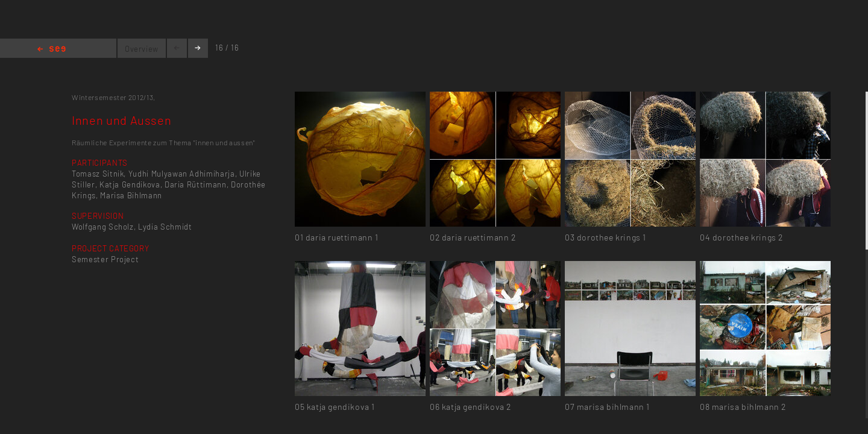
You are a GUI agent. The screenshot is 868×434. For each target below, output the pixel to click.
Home (52, 50)
